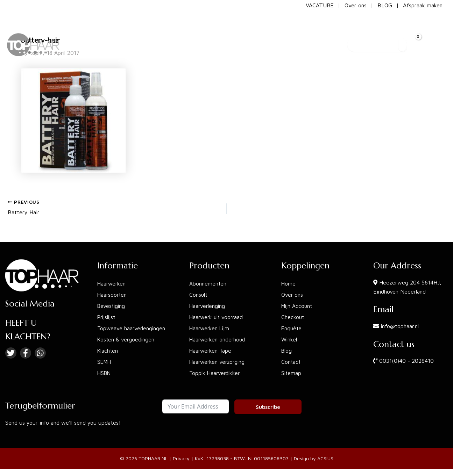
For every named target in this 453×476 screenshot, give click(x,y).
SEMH (105, 362)
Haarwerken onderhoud (218, 339)
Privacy (181, 458)
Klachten (108, 351)
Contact (291, 362)
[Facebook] (26, 353)
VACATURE (320, 5)
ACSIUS (325, 458)
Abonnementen (208, 283)
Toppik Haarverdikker (216, 373)
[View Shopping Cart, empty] (420, 29)
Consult (199, 295)
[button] (242, 29)
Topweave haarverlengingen (132, 328)
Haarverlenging (208, 306)
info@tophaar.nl (400, 326)
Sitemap (292, 373)
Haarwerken (112, 283)
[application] (257, 29)
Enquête (292, 328)
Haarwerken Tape (211, 351)
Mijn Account (298, 306)
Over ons (356, 5)
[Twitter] (11, 353)
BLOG (385, 5)
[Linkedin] (40, 353)
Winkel (289, 339)
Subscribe (268, 407)
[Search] (403, 29)
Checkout (293, 317)
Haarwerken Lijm (210, 328)
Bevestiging (112, 306)
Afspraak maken (423, 5)
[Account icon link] (439, 29)
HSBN (105, 373)
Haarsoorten (113, 295)
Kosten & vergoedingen (126, 339)
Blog (287, 351)
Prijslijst (107, 317)
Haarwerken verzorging (218, 362)
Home (289, 283)
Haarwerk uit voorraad (218, 317)
